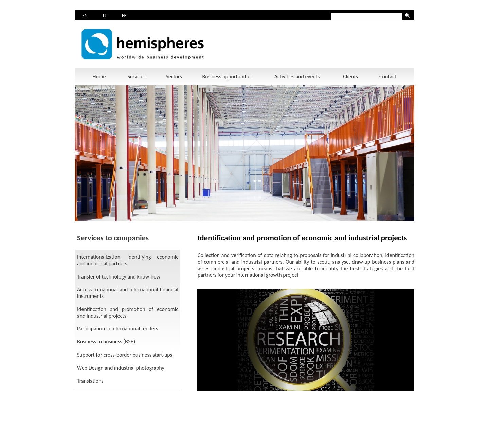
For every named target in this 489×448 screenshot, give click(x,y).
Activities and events (297, 77)
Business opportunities (228, 77)
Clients (350, 77)
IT (105, 15)
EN (85, 15)
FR (124, 15)
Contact (388, 77)
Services (137, 77)
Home (99, 77)
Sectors (174, 77)
